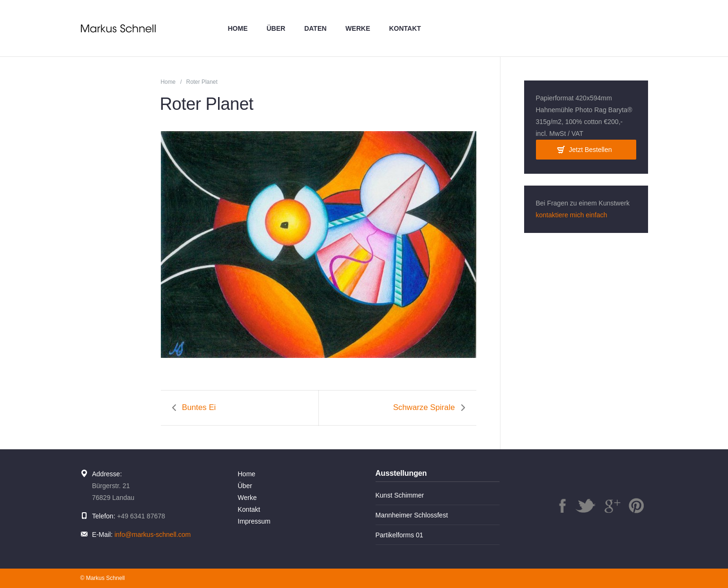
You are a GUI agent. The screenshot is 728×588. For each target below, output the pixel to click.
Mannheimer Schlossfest (412, 515)
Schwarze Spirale (424, 407)
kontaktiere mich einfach (572, 215)
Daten (315, 28)
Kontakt (405, 28)
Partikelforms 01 (399, 535)
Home (238, 28)
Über (276, 28)
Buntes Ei (199, 407)
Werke (358, 28)
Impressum (254, 521)
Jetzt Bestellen (590, 150)
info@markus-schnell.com (153, 535)
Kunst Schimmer (400, 495)
